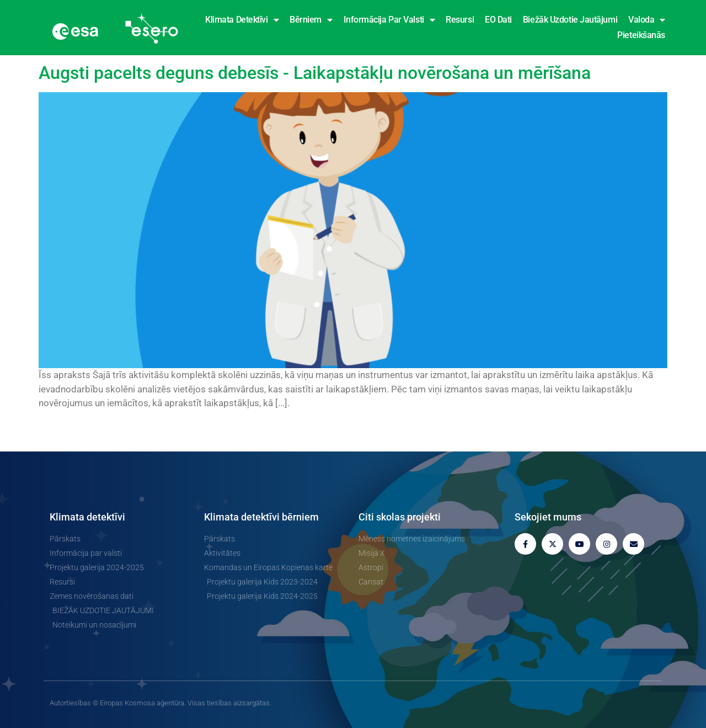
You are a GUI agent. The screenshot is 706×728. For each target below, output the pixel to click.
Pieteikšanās (641, 35)
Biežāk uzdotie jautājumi (570, 20)
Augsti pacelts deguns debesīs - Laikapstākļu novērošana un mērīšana (315, 73)
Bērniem (311, 20)
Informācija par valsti (389, 20)
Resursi (460, 20)
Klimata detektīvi (242, 20)
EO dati (498, 20)
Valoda (647, 20)
